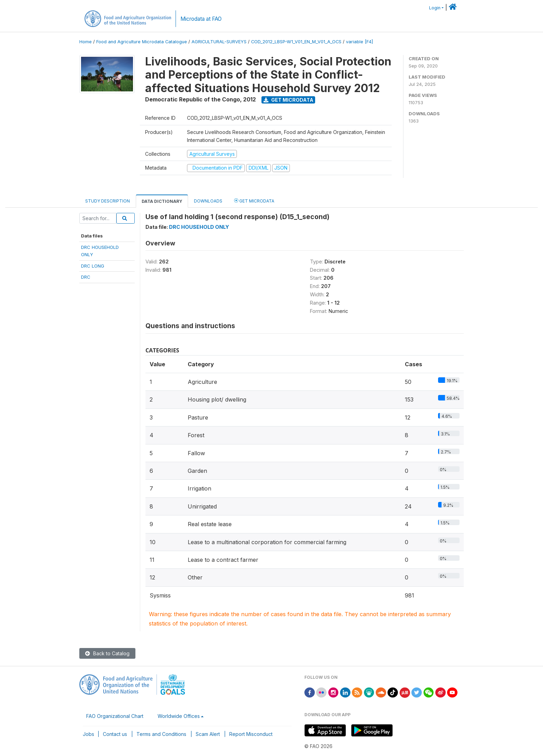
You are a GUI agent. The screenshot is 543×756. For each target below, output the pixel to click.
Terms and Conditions (161, 734)
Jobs (88, 734)
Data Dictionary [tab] (162, 201)
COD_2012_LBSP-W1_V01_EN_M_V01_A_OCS (296, 42)
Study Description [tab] (108, 201)
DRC (86, 277)
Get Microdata (288, 100)
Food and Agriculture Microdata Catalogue (142, 42)
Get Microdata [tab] (254, 201)
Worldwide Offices (179, 716)
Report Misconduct (251, 734)
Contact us (115, 734)
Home (86, 42)
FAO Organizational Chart (115, 716)
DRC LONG (93, 266)
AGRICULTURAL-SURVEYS (219, 42)
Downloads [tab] (208, 201)
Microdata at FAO (201, 19)
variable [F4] (359, 42)
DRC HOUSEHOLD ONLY (199, 227)
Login (435, 8)
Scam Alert (208, 734)
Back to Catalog (107, 653)
